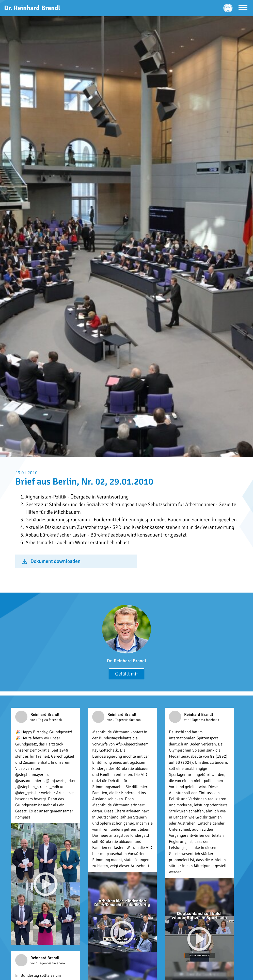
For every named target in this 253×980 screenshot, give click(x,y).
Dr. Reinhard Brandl (126, 661)
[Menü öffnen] (243, 8)
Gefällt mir (126, 674)
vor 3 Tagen (39, 963)
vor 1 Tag (37, 720)
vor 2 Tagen (116, 720)
